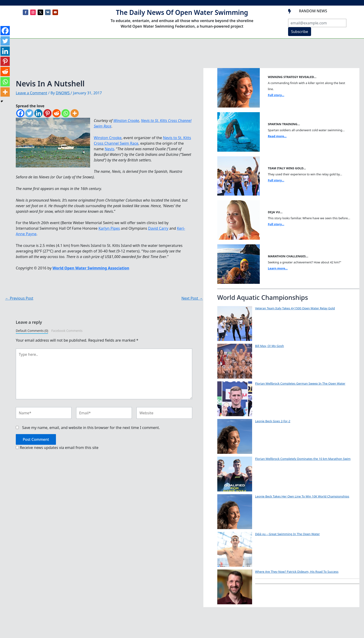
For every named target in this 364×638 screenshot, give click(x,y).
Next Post (192, 298)
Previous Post (19, 298)
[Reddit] (57, 113)
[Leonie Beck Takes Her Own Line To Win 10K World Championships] (235, 512)
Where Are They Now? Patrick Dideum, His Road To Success (297, 572)
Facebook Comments (67, 331)
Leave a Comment (31, 93)
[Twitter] (29, 113)
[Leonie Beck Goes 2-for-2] (235, 436)
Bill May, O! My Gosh (270, 346)
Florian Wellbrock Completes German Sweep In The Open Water (300, 383)
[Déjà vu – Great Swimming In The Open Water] (235, 549)
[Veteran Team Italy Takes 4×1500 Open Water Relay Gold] (235, 324)
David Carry (158, 228)
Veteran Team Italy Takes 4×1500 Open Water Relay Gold (295, 308)
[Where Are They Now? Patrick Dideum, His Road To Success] (235, 587)
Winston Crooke (126, 121)
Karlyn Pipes (109, 228)
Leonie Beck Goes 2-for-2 (273, 421)
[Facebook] (20, 113)
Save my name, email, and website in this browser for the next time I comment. (91, 428)
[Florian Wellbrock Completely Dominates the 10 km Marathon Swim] (235, 474)
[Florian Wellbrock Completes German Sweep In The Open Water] (235, 399)
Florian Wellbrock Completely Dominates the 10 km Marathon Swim (303, 459)
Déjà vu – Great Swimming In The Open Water (288, 534)
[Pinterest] (47, 113)
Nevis (109, 149)
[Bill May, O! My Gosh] (235, 361)
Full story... (276, 95)
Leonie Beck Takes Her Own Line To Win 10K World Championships (302, 496)
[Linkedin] (38, 113)
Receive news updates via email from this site (57, 448)
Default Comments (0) (32, 331)
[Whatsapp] (66, 113)
